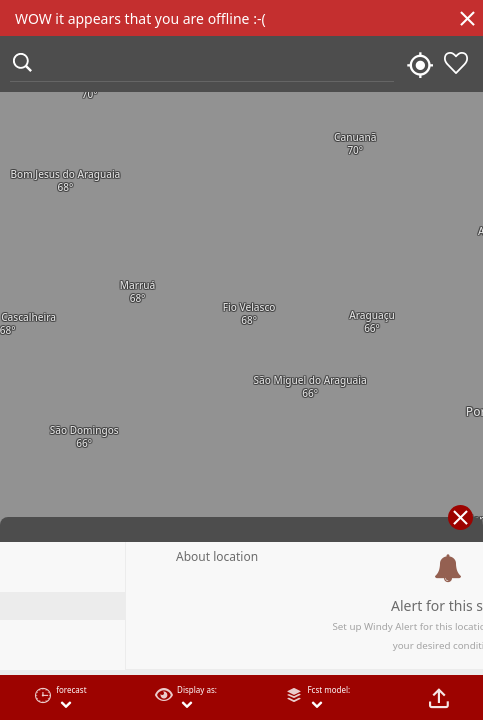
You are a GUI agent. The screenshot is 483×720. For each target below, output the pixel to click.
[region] (241, 360)
